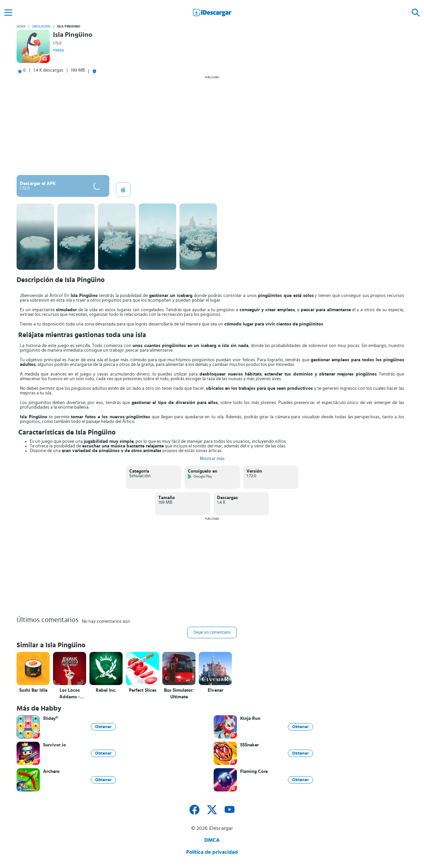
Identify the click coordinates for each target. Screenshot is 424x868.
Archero (51, 772)
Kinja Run (250, 719)
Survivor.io (54, 745)
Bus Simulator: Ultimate (179, 694)
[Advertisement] (212, 125)
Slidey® (51, 719)
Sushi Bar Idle (33, 690)
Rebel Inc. (106, 690)
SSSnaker (249, 745)
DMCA (212, 840)
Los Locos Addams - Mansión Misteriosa (70, 694)
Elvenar (215, 690)
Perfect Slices (143, 690)
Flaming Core (254, 772)
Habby (59, 50)
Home (21, 27)
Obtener (103, 727)
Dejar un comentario (212, 633)
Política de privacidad (212, 852)
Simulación (41, 27)
